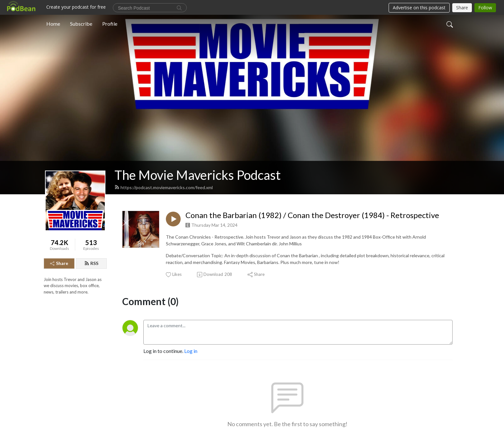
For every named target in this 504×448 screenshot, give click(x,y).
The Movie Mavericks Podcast (198, 175)
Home (53, 24)
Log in (191, 351)
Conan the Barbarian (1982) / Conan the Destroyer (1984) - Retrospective (312, 215)
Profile (110, 24)
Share (59, 263)
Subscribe (81, 24)
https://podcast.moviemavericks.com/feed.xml (164, 187)
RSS (91, 263)
